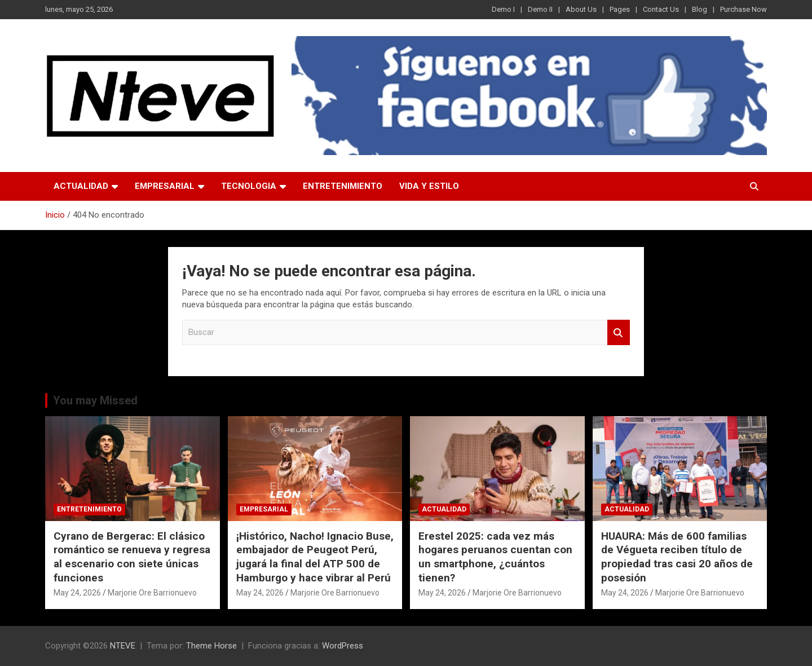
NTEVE (123, 646)
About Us (581, 9)
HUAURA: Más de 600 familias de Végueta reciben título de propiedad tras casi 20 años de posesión (677, 557)
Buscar (619, 332)
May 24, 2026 (77, 593)
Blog (700, 9)
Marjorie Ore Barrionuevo (152, 593)
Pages (620, 9)
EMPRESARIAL (165, 186)
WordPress (343, 646)
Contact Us (661, 9)
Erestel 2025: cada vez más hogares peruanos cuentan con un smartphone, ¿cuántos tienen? (495, 557)
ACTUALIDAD (81, 186)
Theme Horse (211, 646)
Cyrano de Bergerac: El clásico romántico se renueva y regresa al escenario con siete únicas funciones (132, 557)
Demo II (540, 9)
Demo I (503, 9)
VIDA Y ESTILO (429, 186)
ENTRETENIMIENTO (343, 186)
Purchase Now (743, 9)
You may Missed (95, 400)
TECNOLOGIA (249, 186)
